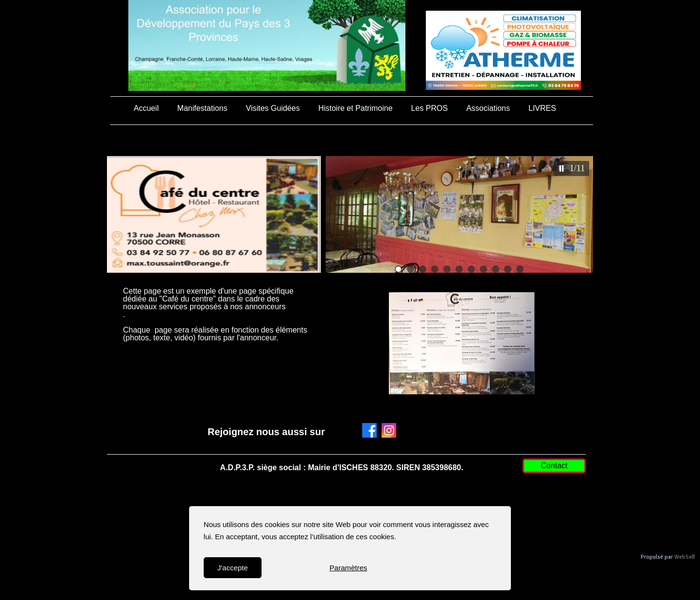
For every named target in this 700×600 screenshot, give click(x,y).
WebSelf (685, 557)
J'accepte (233, 568)
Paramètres (349, 568)
